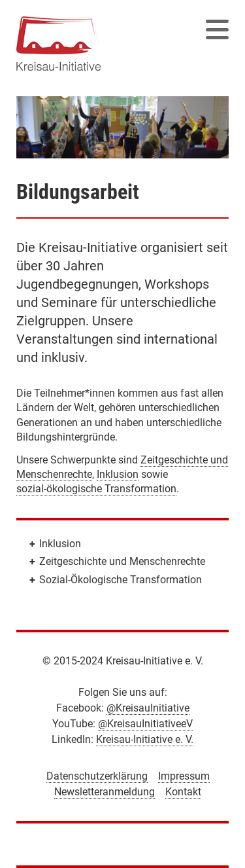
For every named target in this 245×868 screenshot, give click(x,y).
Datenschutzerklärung (97, 776)
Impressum (184, 776)
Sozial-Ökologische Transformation (121, 580)
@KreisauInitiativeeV (145, 724)
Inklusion (118, 474)
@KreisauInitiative (148, 708)
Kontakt (183, 792)
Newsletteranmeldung (105, 792)
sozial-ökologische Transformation (96, 489)
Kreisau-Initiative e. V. (145, 739)
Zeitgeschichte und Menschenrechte (122, 561)
